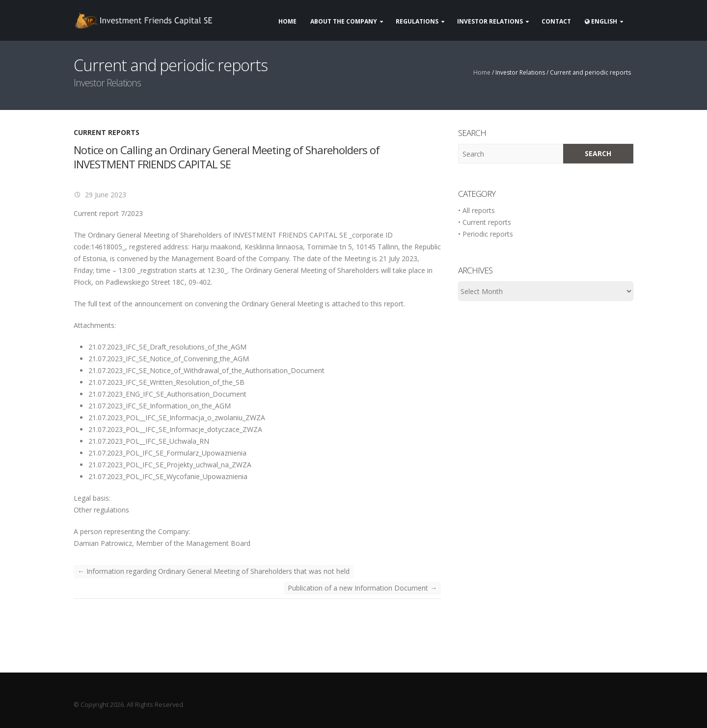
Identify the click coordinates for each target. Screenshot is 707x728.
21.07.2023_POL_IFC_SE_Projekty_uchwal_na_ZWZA (170, 465)
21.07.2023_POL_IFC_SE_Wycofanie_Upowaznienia (168, 476)
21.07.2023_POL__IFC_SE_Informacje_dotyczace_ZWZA (175, 429)
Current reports (107, 132)
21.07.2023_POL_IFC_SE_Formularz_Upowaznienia (167, 453)
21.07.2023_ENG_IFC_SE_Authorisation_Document (167, 394)
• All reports (476, 210)
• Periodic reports (486, 234)
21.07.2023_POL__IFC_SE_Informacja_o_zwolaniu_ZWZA (177, 418)
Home (482, 72)
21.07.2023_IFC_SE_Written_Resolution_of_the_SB (166, 382)
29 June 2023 (105, 195)
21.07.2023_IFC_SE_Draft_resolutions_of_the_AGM (167, 347)
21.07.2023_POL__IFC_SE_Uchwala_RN (149, 441)
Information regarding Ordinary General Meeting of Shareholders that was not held (214, 571)
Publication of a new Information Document (362, 588)
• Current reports (485, 222)
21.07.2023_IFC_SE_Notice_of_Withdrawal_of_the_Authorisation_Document (206, 370)
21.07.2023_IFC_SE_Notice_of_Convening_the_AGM (169, 359)
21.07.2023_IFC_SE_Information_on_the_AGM (160, 406)
